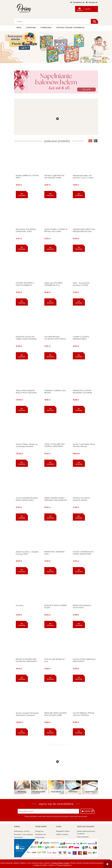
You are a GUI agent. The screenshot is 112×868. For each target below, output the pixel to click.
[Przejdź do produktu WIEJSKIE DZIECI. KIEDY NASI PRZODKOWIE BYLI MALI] (85, 215)
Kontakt (90, 792)
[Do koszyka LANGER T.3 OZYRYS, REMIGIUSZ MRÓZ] (79, 356)
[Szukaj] (94, 21)
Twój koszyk (40, 837)
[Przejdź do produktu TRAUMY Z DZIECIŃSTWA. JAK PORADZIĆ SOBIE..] (56, 161)
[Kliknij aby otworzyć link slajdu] (56, 47)
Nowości (22, 792)
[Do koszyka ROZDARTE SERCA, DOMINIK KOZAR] (50, 624)
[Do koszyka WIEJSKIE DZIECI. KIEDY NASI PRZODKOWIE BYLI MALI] (79, 248)
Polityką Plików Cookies (61, 863)
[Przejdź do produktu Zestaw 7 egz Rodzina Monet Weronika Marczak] (85, 430)
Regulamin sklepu (63, 831)
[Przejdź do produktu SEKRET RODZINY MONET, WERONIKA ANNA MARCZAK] (56, 484)
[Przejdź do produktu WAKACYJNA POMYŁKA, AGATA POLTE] (85, 591)
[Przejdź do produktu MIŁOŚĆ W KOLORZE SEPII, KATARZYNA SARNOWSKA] (27, 645)
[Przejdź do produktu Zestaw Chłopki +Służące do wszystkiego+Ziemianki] (27, 430)
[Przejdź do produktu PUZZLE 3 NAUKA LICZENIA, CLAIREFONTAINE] (56, 774)
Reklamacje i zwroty (22, 831)
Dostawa (73, 792)
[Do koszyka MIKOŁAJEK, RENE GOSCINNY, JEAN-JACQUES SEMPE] (50, 732)
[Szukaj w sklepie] (53, 21)
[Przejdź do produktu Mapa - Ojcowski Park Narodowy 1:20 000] (85, 269)
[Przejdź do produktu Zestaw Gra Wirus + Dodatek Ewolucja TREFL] (27, 537)
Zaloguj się (39, 831)
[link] (56, 82)
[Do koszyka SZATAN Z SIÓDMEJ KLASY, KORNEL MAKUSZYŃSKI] (79, 571)
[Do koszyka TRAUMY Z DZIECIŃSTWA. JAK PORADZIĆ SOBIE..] (50, 195)
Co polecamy (39, 792)
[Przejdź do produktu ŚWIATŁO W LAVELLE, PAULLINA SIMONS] (85, 484)
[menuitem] (19, 28)
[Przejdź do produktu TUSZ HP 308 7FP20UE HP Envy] (56, 645)
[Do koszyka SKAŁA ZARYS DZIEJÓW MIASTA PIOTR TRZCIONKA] (22, 409)
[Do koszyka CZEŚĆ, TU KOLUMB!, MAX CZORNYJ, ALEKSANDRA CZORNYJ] (50, 463)
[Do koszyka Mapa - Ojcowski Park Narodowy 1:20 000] (79, 302)
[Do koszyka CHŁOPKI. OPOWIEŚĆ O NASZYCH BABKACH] (22, 302)
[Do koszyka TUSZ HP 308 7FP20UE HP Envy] (50, 678)
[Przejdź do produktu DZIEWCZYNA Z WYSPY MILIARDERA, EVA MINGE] (85, 376)
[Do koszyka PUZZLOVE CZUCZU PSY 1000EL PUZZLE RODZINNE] (22, 356)
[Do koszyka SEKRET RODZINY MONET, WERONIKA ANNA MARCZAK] (50, 517)
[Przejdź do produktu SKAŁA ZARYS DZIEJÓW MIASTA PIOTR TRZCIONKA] (27, 376)
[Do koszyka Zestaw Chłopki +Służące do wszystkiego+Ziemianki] (22, 463)
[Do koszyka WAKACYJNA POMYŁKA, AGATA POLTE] (79, 624)
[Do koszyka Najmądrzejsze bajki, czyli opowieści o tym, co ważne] (79, 195)
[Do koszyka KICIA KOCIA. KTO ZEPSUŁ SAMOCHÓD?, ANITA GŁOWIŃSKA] (22, 248)
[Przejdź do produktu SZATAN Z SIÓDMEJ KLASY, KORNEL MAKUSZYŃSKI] (85, 537)
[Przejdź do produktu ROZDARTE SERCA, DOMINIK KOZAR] (56, 591)
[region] (56, 47)
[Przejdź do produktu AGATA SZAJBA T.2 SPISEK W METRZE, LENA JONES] (56, 215)
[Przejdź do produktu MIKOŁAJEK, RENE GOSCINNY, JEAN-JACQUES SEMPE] (56, 699)
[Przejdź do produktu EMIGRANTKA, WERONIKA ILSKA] (56, 537)
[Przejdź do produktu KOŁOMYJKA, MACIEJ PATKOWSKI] (56, 133)
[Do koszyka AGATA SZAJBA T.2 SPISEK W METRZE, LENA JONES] (50, 248)
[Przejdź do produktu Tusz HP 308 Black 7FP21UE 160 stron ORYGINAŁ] (85, 699)
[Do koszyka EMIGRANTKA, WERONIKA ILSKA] (50, 571)
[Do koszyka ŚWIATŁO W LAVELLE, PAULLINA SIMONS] (79, 517)
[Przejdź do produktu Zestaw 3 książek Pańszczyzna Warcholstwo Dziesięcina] (27, 699)
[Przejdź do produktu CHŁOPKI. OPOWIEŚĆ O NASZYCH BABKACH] (27, 269)
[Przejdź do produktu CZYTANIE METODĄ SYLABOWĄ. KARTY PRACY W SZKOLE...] (56, 322)
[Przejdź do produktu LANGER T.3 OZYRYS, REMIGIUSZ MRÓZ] (85, 322)
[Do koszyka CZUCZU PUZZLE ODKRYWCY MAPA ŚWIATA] (79, 678)
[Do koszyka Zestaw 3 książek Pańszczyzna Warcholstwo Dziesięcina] (22, 732)
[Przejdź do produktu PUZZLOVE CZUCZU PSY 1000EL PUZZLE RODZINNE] (27, 322)
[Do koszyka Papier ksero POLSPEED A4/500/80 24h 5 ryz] (50, 302)
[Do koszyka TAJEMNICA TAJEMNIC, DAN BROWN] (50, 409)
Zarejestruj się (40, 834)
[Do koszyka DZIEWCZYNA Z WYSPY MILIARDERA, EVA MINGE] (79, 409)
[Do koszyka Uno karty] (22, 624)
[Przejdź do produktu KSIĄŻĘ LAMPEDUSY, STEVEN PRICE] (27, 161)
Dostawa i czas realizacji (23, 834)
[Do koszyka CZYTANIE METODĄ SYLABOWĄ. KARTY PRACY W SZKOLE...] (50, 356)
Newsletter (18, 837)
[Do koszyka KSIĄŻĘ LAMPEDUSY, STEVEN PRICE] (22, 195)
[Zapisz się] (87, 811)
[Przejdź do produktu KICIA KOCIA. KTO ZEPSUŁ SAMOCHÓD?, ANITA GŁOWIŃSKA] (27, 215)
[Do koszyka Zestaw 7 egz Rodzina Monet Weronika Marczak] (79, 463)
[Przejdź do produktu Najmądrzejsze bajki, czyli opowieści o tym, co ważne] (85, 161)
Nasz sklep (56, 792)
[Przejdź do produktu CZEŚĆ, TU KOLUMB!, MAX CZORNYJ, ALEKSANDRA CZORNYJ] (56, 430)
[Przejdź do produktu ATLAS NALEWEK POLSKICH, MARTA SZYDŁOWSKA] (27, 484)
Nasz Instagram (83, 837)
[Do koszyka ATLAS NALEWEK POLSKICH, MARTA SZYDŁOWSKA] (22, 517)
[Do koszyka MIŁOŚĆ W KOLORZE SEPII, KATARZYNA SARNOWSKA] (22, 678)
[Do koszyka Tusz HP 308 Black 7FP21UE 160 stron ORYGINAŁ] (79, 732)
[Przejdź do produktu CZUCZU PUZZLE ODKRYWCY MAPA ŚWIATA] (85, 645)
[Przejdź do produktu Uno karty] (27, 591)
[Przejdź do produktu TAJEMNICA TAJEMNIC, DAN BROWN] (56, 376)
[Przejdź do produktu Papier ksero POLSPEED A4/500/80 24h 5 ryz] (56, 269)
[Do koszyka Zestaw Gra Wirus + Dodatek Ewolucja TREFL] (22, 571)
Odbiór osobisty (62, 834)
